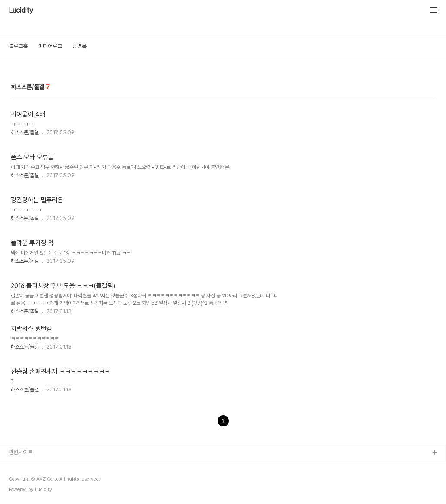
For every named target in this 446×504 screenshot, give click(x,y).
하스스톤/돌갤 (25, 132)
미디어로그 (50, 46)
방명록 (80, 46)
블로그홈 (18, 46)
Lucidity (21, 10)
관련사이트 (21, 452)
